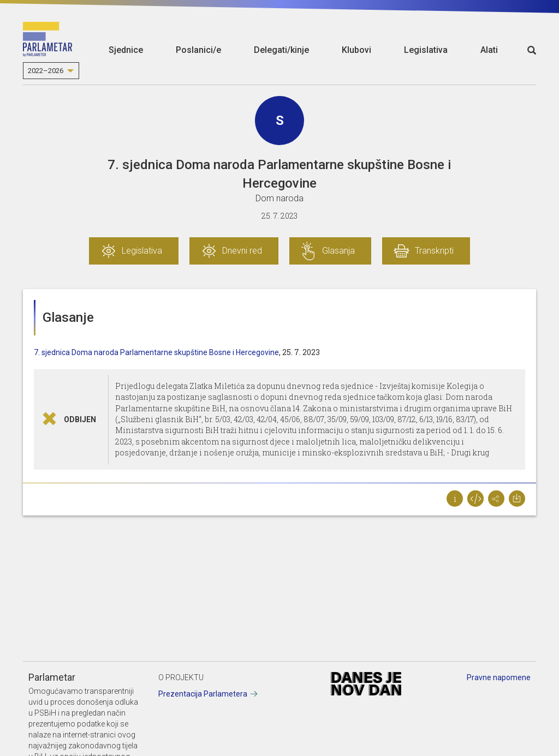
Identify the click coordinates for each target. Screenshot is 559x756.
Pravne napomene (499, 677)
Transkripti (434, 251)
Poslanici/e (198, 50)
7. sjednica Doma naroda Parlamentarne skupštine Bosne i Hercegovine (156, 352)
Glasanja (338, 251)
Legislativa (426, 50)
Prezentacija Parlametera (203, 694)
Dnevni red (242, 251)
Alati (489, 50)
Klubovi (356, 50)
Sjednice (126, 50)
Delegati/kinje (281, 50)
